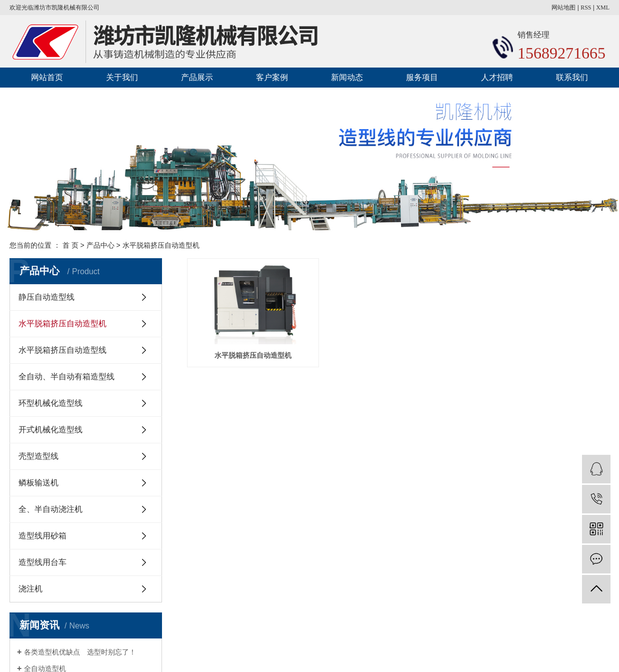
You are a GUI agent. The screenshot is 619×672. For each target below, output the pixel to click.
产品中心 (100, 245)
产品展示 (197, 77)
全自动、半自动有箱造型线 (66, 377)
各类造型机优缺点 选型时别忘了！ (80, 652)
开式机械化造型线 (50, 430)
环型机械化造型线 (50, 403)
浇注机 (30, 589)
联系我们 (572, 77)
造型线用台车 (42, 562)
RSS (586, 8)
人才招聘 (497, 77)
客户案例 (272, 77)
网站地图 (563, 8)
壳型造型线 (38, 456)
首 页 (70, 245)
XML (603, 8)
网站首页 (47, 77)
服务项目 (422, 77)
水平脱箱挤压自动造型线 (62, 350)
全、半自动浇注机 (50, 509)
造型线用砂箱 (42, 536)
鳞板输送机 (38, 483)
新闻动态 (347, 77)
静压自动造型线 (46, 297)
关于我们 (122, 77)
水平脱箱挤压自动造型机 (161, 245)
